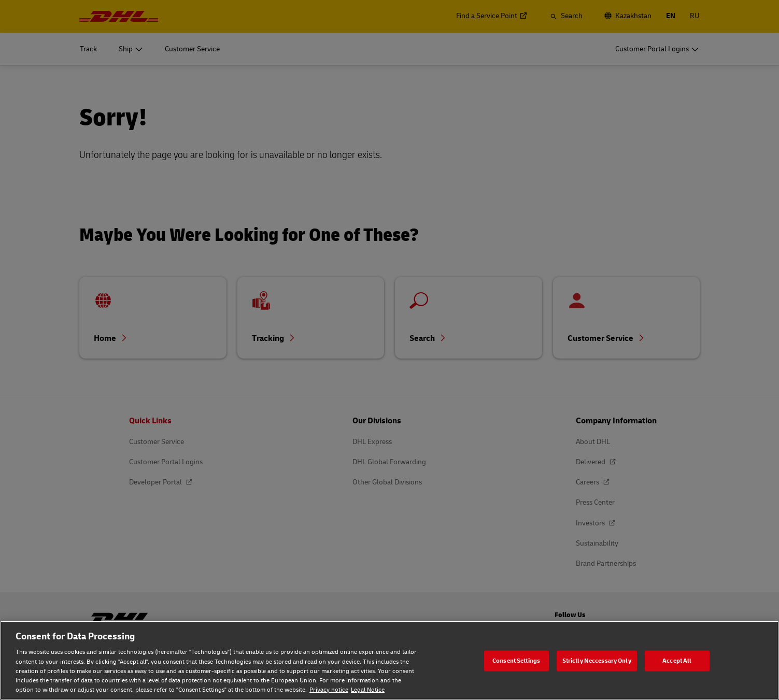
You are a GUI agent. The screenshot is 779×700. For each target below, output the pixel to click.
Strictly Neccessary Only (597, 660)
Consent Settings (516, 660)
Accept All (677, 660)
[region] (390, 660)
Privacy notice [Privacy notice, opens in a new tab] (329, 690)
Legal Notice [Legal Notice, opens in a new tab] (368, 690)
